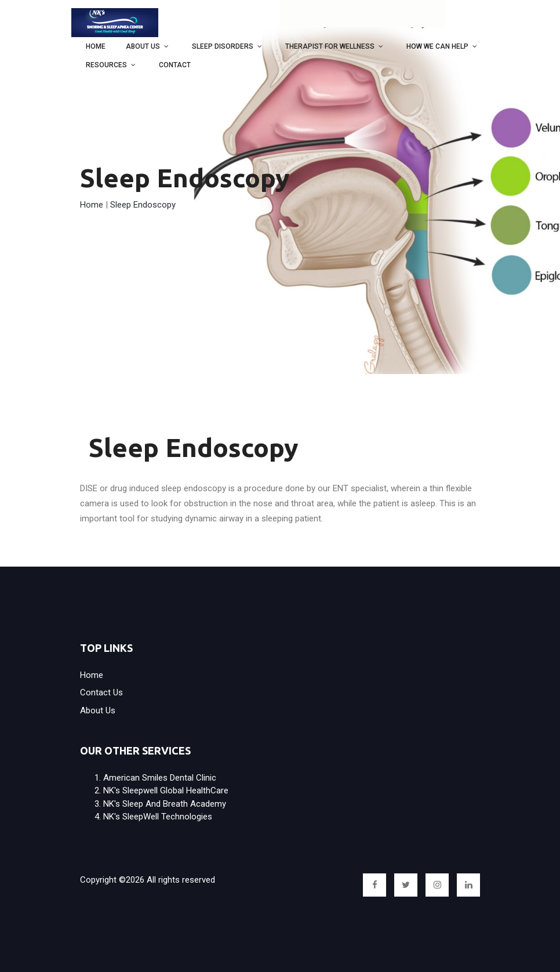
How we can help (437, 46)
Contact (175, 65)
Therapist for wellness (330, 46)
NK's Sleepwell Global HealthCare (166, 790)
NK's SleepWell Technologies (158, 817)
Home (96, 46)
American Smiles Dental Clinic (160, 778)
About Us (143, 46)
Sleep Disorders (223, 46)
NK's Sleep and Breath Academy (165, 804)
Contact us (101, 692)
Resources (106, 65)
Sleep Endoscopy (143, 205)
